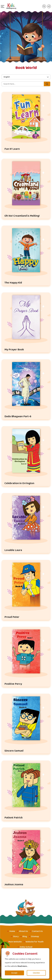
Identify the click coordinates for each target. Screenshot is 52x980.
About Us (23, 931)
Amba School (26, 947)
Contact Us (37, 931)
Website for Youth (35, 942)
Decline (36, 973)
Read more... (23, 966)
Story (16, 937)
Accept (14, 973)
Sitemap (35, 937)
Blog (25, 937)
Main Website (15, 942)
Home (12, 931)
